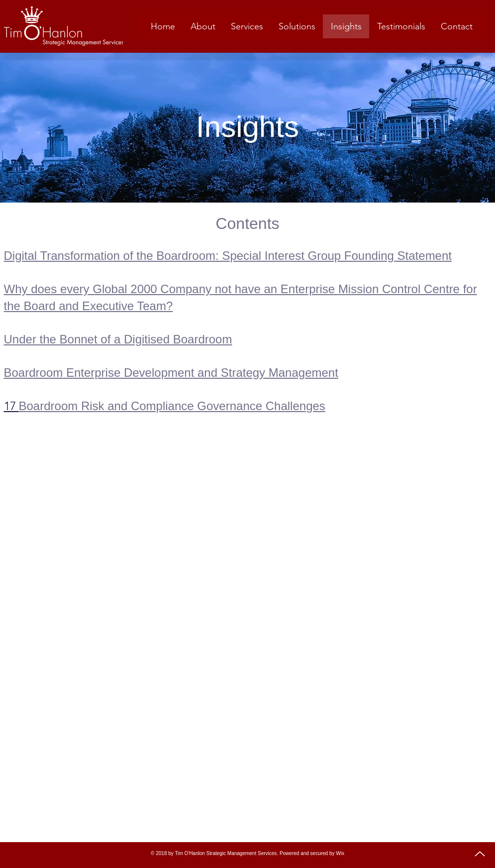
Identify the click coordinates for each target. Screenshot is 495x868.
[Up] (480, 854)
